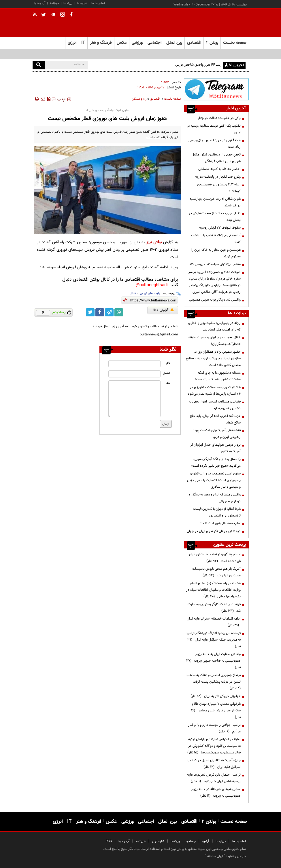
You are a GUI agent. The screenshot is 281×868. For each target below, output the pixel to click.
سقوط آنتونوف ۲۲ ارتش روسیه (220, 228)
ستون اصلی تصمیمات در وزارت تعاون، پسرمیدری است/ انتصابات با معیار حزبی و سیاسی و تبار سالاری (214, 480)
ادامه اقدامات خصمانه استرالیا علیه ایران (214, 622)
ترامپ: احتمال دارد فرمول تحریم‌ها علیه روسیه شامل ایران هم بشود (214, 778)
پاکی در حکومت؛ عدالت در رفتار (219, 118)
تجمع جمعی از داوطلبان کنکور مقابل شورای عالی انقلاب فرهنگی (216, 158)
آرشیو (206, 841)
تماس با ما (98, 3)
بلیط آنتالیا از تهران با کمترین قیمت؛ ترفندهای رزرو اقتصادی (217, 512)
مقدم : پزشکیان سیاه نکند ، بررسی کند (215, 264)
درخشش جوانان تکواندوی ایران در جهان (214, 531)
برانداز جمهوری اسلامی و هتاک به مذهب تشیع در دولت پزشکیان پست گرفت (214, 682)
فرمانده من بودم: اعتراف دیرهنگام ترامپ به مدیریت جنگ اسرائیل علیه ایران (214, 640)
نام (168, 363)
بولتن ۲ (212, 43)
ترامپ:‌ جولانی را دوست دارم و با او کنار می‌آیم (214, 728)
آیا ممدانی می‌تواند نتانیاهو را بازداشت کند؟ (216, 239)
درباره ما (82, 3)
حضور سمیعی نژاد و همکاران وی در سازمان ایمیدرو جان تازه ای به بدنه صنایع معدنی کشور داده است (213, 358)
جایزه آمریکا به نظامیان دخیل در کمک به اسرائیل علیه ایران (214, 764)
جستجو (191, 841)
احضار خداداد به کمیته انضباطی (219, 169)
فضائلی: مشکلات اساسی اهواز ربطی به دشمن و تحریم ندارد (215, 405)
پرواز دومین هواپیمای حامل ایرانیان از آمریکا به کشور (216, 448)
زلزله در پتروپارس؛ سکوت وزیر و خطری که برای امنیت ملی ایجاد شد (214, 326)
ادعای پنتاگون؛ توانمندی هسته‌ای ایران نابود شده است (215, 558)
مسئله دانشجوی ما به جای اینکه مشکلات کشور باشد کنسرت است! (218, 376)
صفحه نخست (235, 43)
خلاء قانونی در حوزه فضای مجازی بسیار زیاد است (214, 144)
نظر (168, 383)
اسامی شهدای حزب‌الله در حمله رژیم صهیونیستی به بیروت (216, 792)
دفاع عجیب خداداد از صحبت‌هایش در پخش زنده (215, 217)
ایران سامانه (215, 856)
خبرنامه (54, 3)
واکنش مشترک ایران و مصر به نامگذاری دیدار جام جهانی (214, 498)
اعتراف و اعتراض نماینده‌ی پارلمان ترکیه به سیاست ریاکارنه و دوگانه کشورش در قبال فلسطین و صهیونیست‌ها (214, 746)
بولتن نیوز (154, 242)
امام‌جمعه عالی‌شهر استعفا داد (220, 523)
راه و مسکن (139, 99)
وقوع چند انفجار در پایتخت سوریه (218, 177)
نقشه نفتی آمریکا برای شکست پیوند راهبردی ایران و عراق (217, 434)
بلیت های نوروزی (149, 294)
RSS (109, 841)
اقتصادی (155, 99)
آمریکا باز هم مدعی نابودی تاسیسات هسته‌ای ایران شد (216, 572)
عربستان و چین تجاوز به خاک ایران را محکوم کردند (216, 253)
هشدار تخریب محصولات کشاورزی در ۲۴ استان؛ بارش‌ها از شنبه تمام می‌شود (214, 391)
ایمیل (166, 373)
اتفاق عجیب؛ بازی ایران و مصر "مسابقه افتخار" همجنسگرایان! (215, 341)
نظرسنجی (158, 841)
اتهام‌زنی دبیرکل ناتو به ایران (216, 696)
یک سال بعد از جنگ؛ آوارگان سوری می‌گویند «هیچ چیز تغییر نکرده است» (216, 463)
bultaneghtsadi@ (152, 285)
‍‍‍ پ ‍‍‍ (61, 99)
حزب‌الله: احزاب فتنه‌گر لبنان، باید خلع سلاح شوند (215, 419)
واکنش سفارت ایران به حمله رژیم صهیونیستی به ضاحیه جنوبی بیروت (213, 661)
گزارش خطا (164, 310)
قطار (133, 294)
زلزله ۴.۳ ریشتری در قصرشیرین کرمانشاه (219, 188)
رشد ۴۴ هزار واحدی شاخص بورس (198, 65)
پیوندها (68, 3)
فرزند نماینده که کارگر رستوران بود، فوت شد (214, 608)
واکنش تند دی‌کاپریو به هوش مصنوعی (215, 300)
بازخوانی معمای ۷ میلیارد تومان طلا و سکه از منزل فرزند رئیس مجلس (216, 711)
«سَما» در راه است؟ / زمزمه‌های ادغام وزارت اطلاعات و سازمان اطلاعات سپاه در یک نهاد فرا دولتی (213, 590)
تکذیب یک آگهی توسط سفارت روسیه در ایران (214, 129)
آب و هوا (40, 3)
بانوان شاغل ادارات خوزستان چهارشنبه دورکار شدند (215, 202)
